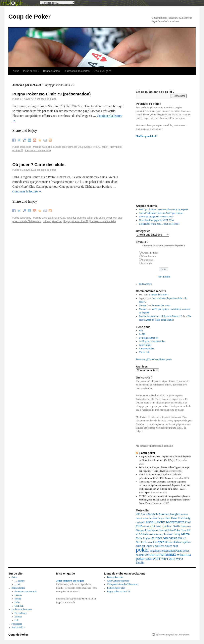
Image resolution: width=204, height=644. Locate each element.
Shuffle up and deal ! (147, 136)
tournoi (154, 554)
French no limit (164, 526)
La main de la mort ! (159, 295)
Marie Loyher (143, 538)
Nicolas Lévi (143, 542)
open (161, 542)
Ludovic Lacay (172, 534)
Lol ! (17, 620)
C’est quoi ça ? (102, 71)
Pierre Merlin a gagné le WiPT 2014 (156, 220)
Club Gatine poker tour (118, 581)
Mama (185, 534)
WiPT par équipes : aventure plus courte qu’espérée (164, 209)
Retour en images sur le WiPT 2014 (156, 217)
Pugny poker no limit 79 (76, 221)
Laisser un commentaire (38, 151)
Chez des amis (149, 256)
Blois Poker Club (56, 218)
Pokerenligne (145, 345)
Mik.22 (182, 538)
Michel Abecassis (164, 538)
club (50, 147)
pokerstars (155, 551)
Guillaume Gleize (156, 530)
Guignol (141, 530)
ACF (145, 514)
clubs (28, 147)
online (154, 542)
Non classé (17, 624)
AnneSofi (153, 514)
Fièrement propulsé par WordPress (172, 635)
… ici (17, 584)
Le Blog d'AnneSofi (149, 338)
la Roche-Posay (157, 534)
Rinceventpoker (147, 349)
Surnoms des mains (161, 305)
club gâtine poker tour (105, 218)
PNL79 (97, 147)
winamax (168, 554)
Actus (16, 71)
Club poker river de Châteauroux (123, 584)
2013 (139, 514)
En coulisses (21, 613)
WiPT (157, 559)
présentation (168, 551)
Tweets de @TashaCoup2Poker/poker (154, 359)
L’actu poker (147, 453)
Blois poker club (115, 577)
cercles (18, 599)
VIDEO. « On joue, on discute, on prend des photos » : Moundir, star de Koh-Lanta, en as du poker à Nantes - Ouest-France (165, 500)
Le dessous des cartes (76, 71)
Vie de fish (144, 352)
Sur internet (148, 260)
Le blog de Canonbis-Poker (152, 341)
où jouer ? (148, 546)
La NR (142, 334)
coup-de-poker (48, 99)
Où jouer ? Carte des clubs (39, 165)
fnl (153, 526)
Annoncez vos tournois (26, 591)
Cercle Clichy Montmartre (164, 522)
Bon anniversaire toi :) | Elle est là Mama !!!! (161, 316)
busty (187, 518)
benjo (161, 518)
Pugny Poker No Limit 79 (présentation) (51, 94)
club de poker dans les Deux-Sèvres (72, 147)
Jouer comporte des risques (70, 581)
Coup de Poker (29, 16)
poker (104, 147)
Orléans (169, 542)
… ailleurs (20, 581)
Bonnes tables (51, 71)
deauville (147, 527)
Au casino (147, 264)
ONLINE (19, 606)
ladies (146, 534)
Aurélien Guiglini (169, 514)
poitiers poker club (52, 221)
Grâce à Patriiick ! (151, 253)
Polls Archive (146, 284)
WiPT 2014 (168, 559)
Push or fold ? (31, 71)
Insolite (18, 617)
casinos (18, 595)
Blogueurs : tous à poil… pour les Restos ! (159, 224)
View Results (164, 277)
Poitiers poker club (116, 588)
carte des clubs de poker (79, 218)
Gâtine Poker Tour (176, 530)
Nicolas (143, 305)
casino (139, 522)
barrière (153, 518)
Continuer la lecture (27, 191)
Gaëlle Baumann (182, 526)
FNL (141, 331)
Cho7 (188, 522)
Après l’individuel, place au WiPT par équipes (161, 213)
